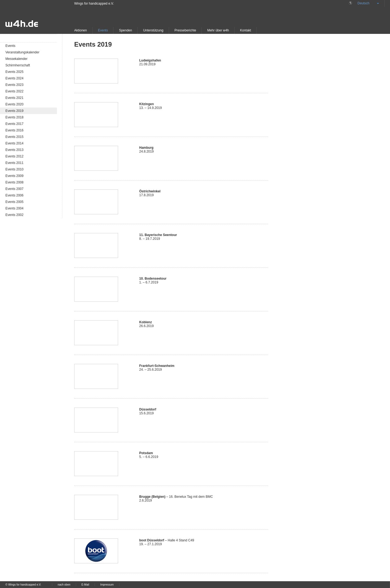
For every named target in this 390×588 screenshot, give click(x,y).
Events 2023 (14, 85)
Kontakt (246, 30)
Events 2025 (14, 72)
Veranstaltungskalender (22, 52)
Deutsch (363, 3)
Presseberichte (185, 30)
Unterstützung (153, 30)
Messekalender (16, 59)
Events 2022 (14, 91)
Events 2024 (14, 78)
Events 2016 (14, 130)
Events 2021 (14, 98)
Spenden (125, 30)
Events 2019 (14, 111)
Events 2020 (14, 104)
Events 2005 (14, 202)
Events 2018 (14, 117)
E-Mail (85, 585)
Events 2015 (14, 137)
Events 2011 (14, 163)
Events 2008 (14, 182)
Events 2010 (14, 169)
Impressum (107, 585)
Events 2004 (14, 208)
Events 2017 (14, 124)
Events (103, 30)
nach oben (64, 585)
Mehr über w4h (218, 30)
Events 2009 (14, 176)
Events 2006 (14, 195)
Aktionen (81, 30)
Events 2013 (14, 150)
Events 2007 (14, 189)
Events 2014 (14, 143)
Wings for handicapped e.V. (94, 4)
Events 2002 (14, 215)
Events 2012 (14, 156)
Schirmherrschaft (18, 65)
